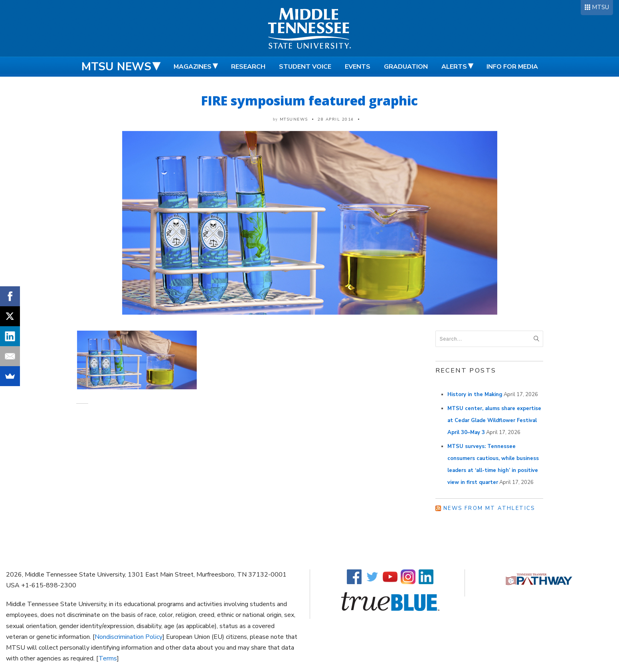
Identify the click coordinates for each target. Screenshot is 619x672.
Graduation (406, 67)
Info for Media (512, 67)
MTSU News (116, 67)
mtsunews (294, 119)
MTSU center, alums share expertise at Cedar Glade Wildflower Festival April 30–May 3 (494, 420)
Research (248, 67)
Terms (108, 658)
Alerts (454, 67)
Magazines (193, 67)
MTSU (600, 7)
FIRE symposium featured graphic (309, 100)
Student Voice (305, 67)
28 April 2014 (336, 119)
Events (358, 67)
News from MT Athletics (489, 508)
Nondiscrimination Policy (129, 637)
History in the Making (475, 394)
